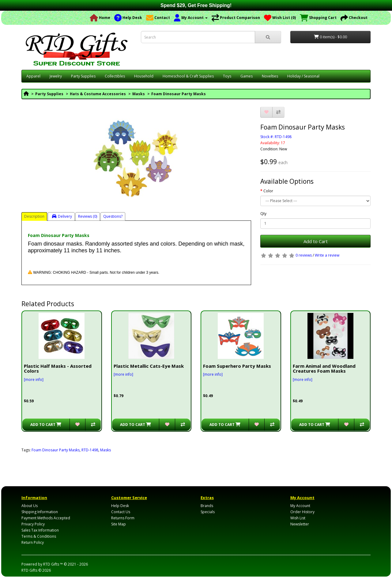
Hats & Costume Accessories (98, 94)
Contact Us (121, 512)
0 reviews (304, 255)
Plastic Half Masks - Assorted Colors (58, 369)
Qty (263, 214)
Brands (207, 506)
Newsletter (300, 524)
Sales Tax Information (40, 530)
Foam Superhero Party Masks (237, 366)
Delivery (62, 216)
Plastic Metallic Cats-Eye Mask (149, 366)
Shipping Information (40, 512)
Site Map (119, 524)
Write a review (327, 255)
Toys (227, 76)
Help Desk (120, 506)
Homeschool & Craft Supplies (188, 76)
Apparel (33, 76)
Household (144, 76)
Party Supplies (83, 76)
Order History (302, 512)
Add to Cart (316, 241)
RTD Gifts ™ (53, 564)
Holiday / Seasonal (303, 76)
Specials (208, 512)
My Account (300, 506)
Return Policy (33, 542)
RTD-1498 (90, 450)
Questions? (113, 216)
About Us (30, 506)
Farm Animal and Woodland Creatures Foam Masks (324, 369)
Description (34, 216)
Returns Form (123, 518)
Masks (139, 94)
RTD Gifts (29, 570)
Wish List (298, 518)
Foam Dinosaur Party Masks (179, 94)
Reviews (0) (88, 216)
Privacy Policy (33, 524)
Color (268, 191)
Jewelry (56, 76)
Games (247, 76)
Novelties (270, 76)
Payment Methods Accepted (46, 518)
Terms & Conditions (39, 536)
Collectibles (115, 76)
